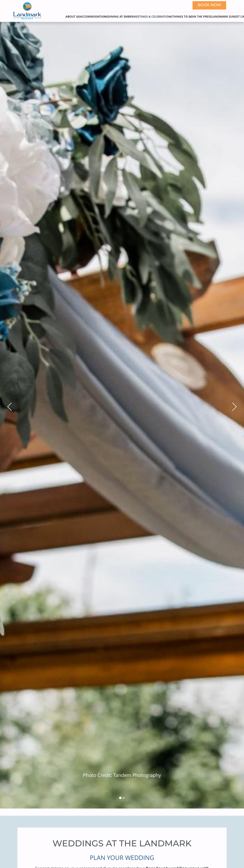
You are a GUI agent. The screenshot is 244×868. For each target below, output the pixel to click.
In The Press (202, 17)
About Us (73, 17)
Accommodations (94, 17)
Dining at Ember (121, 17)
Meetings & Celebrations (153, 17)
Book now (209, 5)
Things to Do (183, 17)
